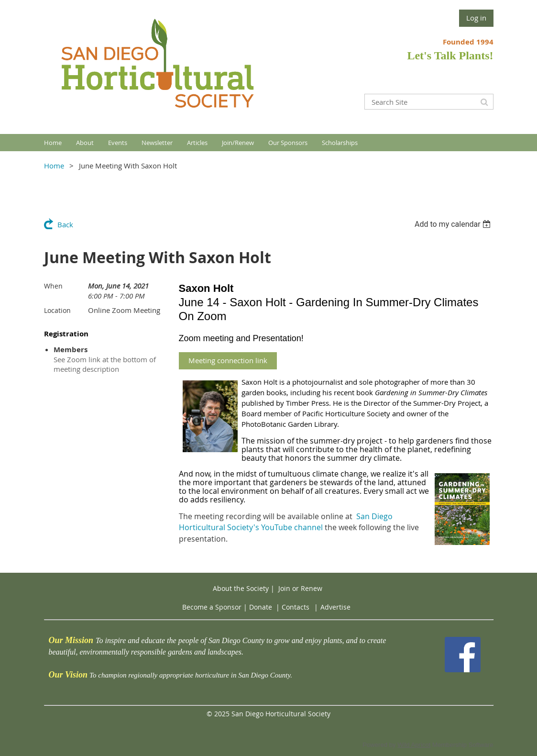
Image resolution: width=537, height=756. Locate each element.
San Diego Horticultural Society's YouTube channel (286, 522)
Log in (476, 18)
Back (65, 224)
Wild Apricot (414, 745)
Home (54, 166)
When (53, 286)
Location (57, 310)
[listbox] (454, 224)
